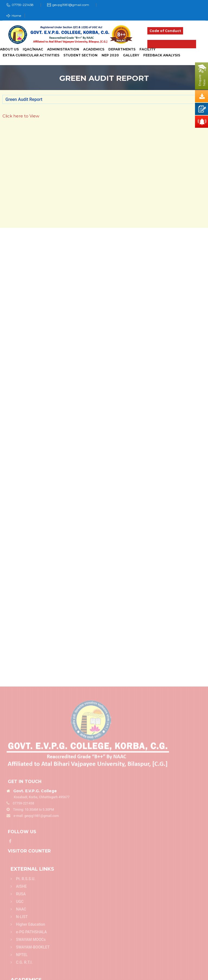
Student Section (80, 55)
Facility (147, 49)
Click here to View (21, 116)
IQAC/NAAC (33, 49)
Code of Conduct (165, 31)
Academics (94, 49)
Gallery (131, 55)
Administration (63, 49)
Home (14, 16)
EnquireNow (202, 80)
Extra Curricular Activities (31, 55)
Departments (122, 49)
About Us (9, 49)
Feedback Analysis (162, 55)
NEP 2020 (110, 55)
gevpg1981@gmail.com (71, 5)
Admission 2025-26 (172, 44)
